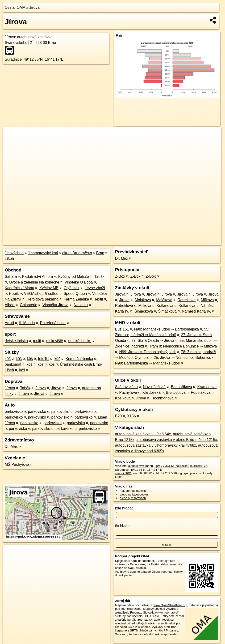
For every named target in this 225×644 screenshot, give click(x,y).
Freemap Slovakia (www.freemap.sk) (155, 612)
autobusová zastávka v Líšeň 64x (143, 434)
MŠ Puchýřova (17, 464)
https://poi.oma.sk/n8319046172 (200, 241)
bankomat (13, 364)
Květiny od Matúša (74, 277)
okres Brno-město (77, 253)
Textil (99, 299)
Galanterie (29, 305)
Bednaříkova (181, 387)
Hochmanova (162, 398)
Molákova (143, 300)
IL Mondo (27, 323)
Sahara (11, 277)
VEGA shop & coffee (41, 294)
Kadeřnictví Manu (19, 288)
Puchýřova (128, 392)
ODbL (137, 609)
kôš (8, 359)
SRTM (134, 630)
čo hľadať (123, 526)
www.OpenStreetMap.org (170, 605)
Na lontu (81, 305)
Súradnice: (14, 59)
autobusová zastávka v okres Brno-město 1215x (177, 440)
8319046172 (199, 466)
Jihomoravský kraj (43, 253)
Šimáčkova (144, 311)
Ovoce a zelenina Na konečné (34, 282)
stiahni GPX (123, 473)
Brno (100, 253)
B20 (118, 416)
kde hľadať (124, 508)
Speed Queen (75, 294)
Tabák (99, 277)
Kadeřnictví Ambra (38, 277)
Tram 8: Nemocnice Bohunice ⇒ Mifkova (183, 346)
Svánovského (19, 43)
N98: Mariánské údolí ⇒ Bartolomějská (167, 329)
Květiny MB (49, 288)
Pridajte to (173, 630)
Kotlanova (165, 306)
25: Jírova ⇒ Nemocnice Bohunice (182, 358)
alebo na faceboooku (134, 494)
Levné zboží (95, 288)
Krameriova (207, 387)
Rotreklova (187, 300)
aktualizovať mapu (141, 466)
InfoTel (44, 359)
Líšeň (9, 259)
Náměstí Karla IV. (196, 311)
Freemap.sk (164, 241)
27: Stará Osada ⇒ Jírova (153, 341)
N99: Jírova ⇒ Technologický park (148, 352)
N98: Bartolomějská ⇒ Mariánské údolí (147, 363)
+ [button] (11, 135)
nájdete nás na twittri (134, 491)
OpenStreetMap (140, 241)
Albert (10, 305)
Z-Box (120, 276)
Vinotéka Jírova (55, 305)
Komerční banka (79, 359)
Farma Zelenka (76, 299)
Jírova (34, 7)
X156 (131, 416)
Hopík (14, 294)
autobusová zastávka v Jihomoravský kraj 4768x (156, 445)
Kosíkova (123, 398)
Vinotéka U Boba (79, 282)
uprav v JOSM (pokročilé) (171, 466)
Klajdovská (151, 392)
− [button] (11, 142)
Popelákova (201, 392)
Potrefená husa (53, 323)
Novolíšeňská (154, 387)
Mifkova (207, 300)
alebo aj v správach (133, 498)
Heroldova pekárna (43, 299)
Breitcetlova (176, 392)
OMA (21, 7)
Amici (9, 323)
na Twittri (153, 564)
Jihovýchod (14, 253)
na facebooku (147, 561)
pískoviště (55, 341)
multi (37, 341)
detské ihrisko (16, 341)
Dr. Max (11, 447)
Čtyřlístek (72, 288)
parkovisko (14, 412)
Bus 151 (122, 329)
